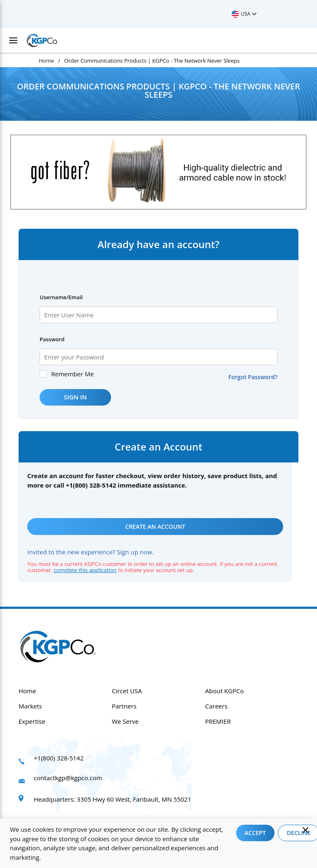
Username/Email (61, 297)
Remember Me (72, 374)
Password (52, 339)
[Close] (305, 830)
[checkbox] (43, 374)
